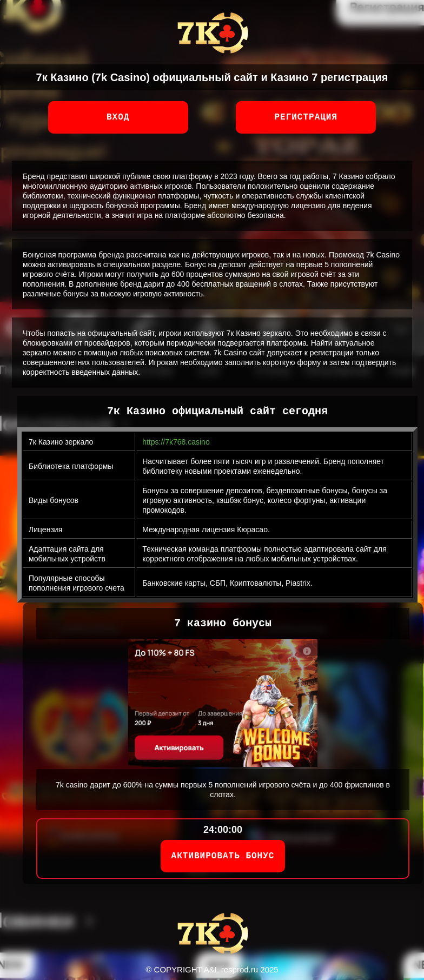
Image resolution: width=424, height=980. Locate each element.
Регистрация (306, 117)
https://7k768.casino (176, 442)
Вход (118, 117)
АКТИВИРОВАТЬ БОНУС (223, 856)
